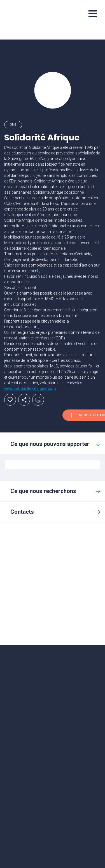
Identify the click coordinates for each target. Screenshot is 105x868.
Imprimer (38, 400)
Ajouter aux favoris (10, 400)
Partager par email (24, 400)
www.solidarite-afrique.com (30, 388)
